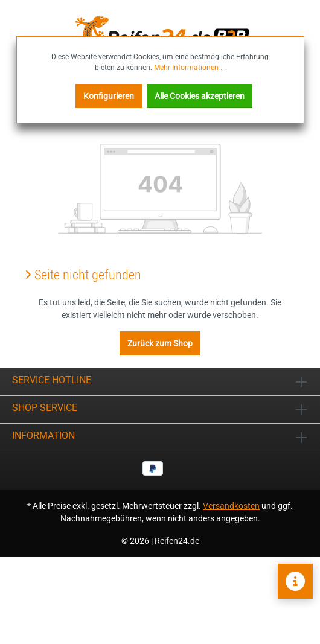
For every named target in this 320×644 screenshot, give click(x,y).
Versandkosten (231, 506)
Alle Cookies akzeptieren (200, 96)
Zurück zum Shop (160, 343)
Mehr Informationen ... (190, 68)
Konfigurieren (109, 96)
